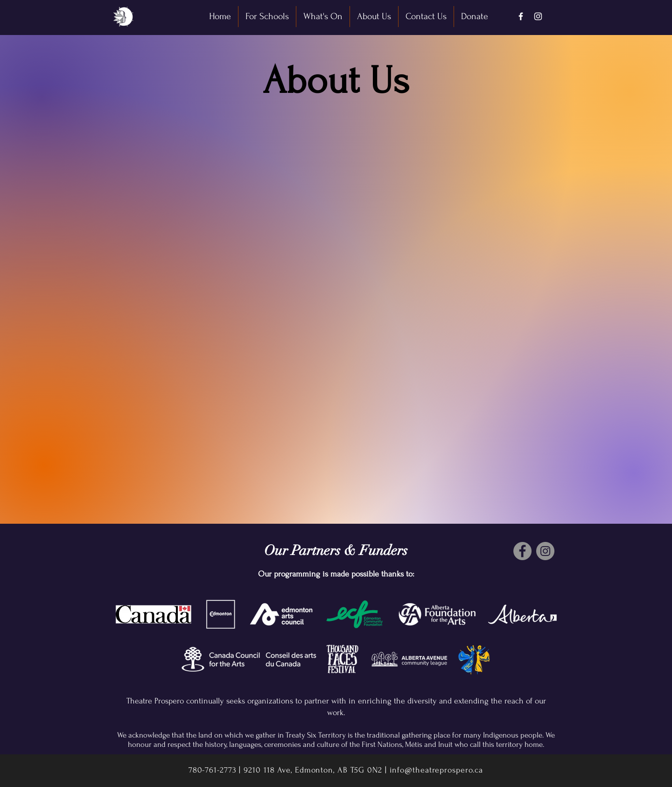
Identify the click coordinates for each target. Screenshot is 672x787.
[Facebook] (521, 16)
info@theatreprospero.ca (437, 770)
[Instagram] (538, 16)
